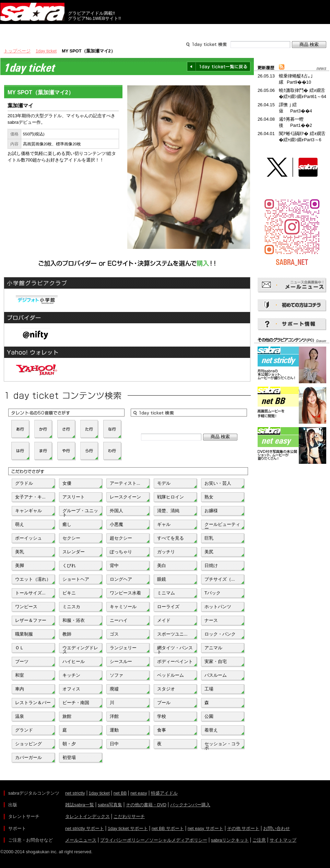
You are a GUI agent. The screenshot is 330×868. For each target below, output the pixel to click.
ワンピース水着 (125, 593)
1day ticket (46, 51)
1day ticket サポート (128, 828)
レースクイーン (125, 497)
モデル (164, 483)
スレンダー (74, 552)
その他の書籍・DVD (146, 805)
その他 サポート (243, 828)
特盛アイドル (164, 793)
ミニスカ (71, 607)
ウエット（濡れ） (33, 579)
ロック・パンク (220, 634)
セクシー (71, 538)
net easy (139, 793)
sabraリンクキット (230, 840)
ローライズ (168, 607)
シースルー (121, 661)
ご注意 (259, 840)
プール (164, 703)
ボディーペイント (175, 661)
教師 (67, 634)
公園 (209, 716)
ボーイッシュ (28, 538)
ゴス (114, 634)
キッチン (71, 675)
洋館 (114, 716)
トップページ (17, 51)
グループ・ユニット (80, 512)
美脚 (20, 565)
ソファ (116, 675)
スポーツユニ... (172, 634)
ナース (211, 620)
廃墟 (114, 689)
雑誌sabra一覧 (80, 805)
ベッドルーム (170, 675)
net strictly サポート (85, 828)
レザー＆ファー (31, 620)
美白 (162, 565)
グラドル (24, 483)
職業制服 (24, 634)
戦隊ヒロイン (170, 497)
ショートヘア (76, 579)
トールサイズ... (30, 593)
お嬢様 (211, 511)
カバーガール (28, 757)
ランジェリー (123, 648)
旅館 (67, 716)
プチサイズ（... (220, 579)
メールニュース (81, 840)
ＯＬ (20, 648)
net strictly (75, 793)
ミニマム (166, 593)
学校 (162, 716)
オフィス (71, 689)
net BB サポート (168, 828)
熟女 (209, 497)
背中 (114, 565)
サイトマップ (283, 840)
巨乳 (209, 538)
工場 (209, 689)
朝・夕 (69, 744)
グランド (24, 730)
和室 (20, 675)
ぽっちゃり (121, 552)
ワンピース (26, 607)
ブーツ (22, 661)
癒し (67, 524)
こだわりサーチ (129, 816)
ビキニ (69, 593)
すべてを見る (170, 538)
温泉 (20, 716)
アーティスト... (125, 483)
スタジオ (166, 689)
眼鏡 (162, 579)
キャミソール (123, 607)
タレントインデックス (87, 816)
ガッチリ (166, 552)
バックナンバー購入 (190, 805)
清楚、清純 (168, 511)
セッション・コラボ (222, 745)
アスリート (74, 497)
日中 (114, 744)
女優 (67, 483)
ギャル (164, 524)
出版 (33, 30)
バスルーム (216, 675)
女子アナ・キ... (30, 497)
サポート (231, 30)
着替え (211, 730)
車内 (20, 689)
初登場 (69, 757)
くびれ (69, 565)
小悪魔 (116, 524)
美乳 (20, 552)
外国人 (116, 511)
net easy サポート (205, 828)
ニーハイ (119, 620)
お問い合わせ (276, 828)
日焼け (211, 565)
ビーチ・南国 (76, 703)
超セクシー (121, 538)
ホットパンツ (218, 607)
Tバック (213, 593)
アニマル (213, 648)
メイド (164, 620)
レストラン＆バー (33, 703)
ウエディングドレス (80, 649)
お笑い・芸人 (218, 483)
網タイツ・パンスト (175, 649)
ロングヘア (121, 579)
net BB (120, 793)
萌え (20, 524)
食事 (162, 730)
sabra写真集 (110, 805)
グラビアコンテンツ (99, 30)
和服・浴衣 (74, 620)
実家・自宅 (216, 661)
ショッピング (28, 744)
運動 (114, 730)
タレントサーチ (165, 30)
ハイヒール (74, 661)
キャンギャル (28, 511)
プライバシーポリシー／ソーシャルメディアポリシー (154, 840)
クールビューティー (222, 526)
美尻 (209, 552)
